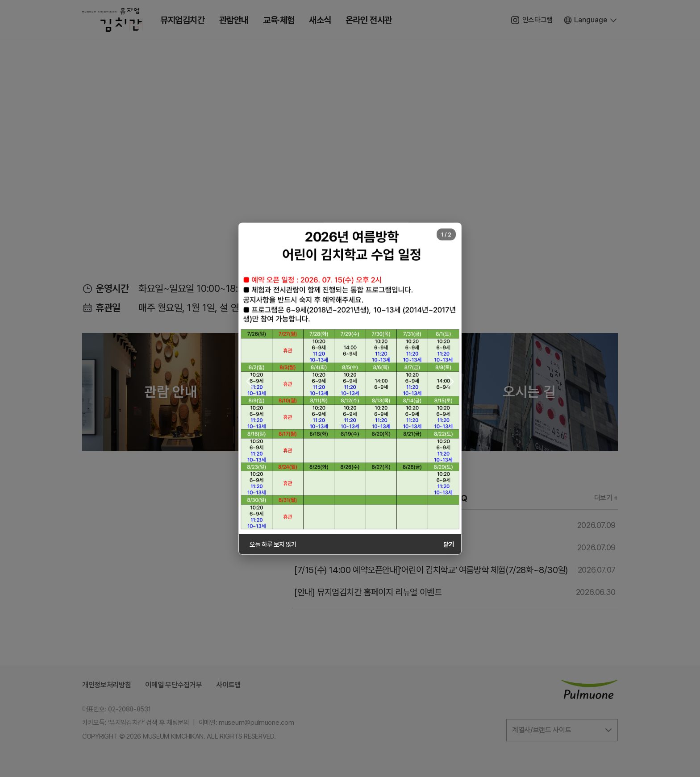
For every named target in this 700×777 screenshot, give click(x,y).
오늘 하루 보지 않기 (273, 544)
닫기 (449, 544)
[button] (250, 382)
